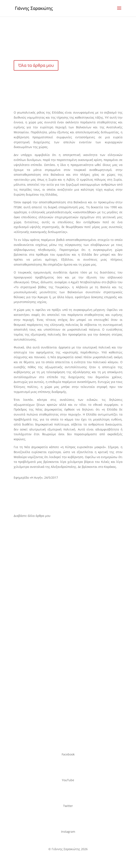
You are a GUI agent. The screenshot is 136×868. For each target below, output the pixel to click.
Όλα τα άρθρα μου (36, 65)
